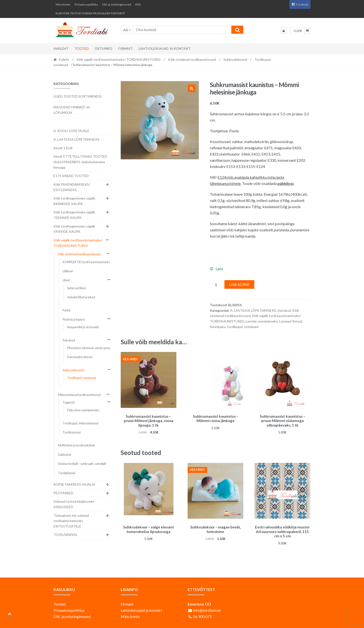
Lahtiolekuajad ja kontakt (165, 48)
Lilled (66, 280)
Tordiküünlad (72, 432)
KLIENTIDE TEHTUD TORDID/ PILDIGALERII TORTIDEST (90, 13)
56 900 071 (202, 615)
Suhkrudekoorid (235, 59)
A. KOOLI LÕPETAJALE (71, 131)
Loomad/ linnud (291, 321)
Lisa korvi (239, 284)
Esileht (64, 59)
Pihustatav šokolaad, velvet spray (89, 348)
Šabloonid (65, 455)
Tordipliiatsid (67, 473)
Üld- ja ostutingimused (117, 4)
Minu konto (63, 4)
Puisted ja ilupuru (74, 320)
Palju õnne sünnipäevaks (83, 410)
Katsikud (284, 310)
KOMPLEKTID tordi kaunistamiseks (86, 262)
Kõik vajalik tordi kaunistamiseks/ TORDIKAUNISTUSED (119, 59)
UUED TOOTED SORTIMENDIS (78, 96)
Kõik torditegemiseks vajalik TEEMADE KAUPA (74, 215)
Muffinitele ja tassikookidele (77, 445)
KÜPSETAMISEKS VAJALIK (74, 484)
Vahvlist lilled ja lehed (81, 297)
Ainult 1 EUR (63, 148)
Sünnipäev (217, 327)
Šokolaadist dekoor (80, 357)
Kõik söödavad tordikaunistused (192, 59)
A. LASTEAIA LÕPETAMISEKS (253, 310)
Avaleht (61, 48)
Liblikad (68, 271)
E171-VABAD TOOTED (71, 176)
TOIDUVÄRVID (65, 535)
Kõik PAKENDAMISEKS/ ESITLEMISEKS (72, 187)
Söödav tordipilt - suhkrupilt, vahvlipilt (82, 464)
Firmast (126, 48)
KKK (138, 4)
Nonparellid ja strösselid (83, 327)
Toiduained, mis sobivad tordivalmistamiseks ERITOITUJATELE (71, 521)
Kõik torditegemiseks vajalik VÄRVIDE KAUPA (74, 229)
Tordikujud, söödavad (242, 327)
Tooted (82, 48)
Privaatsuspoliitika (86, 4)
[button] (192, 88)
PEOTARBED (63, 493)
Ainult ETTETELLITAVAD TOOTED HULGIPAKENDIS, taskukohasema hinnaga (80, 162)
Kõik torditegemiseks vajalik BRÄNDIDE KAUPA (74, 201)
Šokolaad (69, 340)
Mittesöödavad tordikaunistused (79, 395)
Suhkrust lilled (76, 288)
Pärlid (66, 310)
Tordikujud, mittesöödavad (80, 423)
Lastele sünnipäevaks (262, 321)
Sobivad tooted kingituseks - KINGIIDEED (75, 504)
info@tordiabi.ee (207, 609)
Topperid (68, 403)
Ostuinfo (103, 48)
